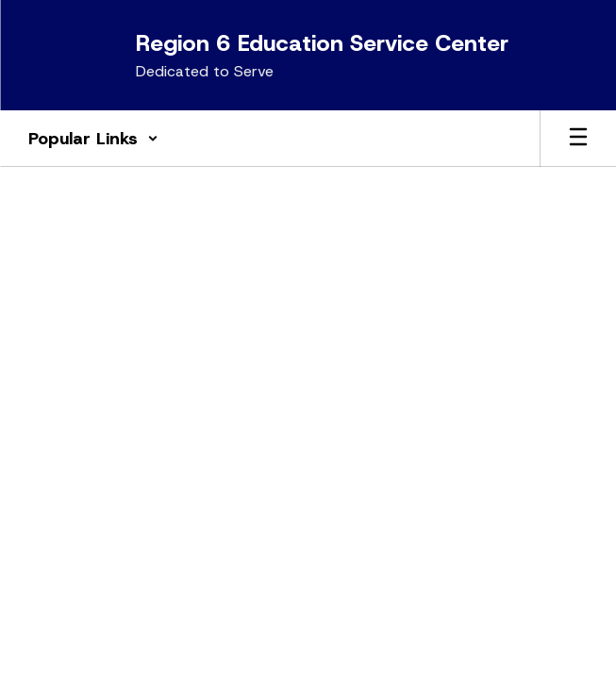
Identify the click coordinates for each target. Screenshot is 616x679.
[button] (93, 139)
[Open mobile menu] (578, 139)
